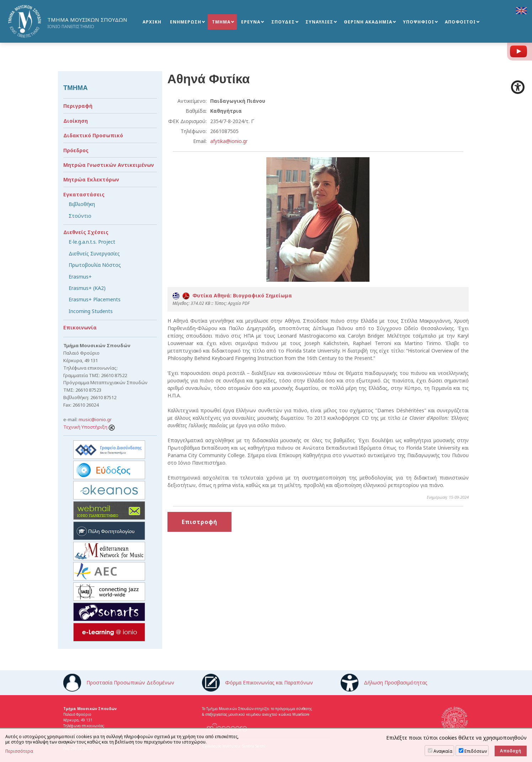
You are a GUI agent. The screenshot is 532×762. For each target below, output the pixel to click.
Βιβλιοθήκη (82, 204)
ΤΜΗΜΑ (221, 22)
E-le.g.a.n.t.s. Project (92, 242)
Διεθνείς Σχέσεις (86, 232)
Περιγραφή (78, 106)
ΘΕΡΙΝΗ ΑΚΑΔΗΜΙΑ (368, 22)
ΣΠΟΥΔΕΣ (283, 22)
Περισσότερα (19, 751)
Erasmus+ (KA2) (87, 288)
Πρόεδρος (76, 150)
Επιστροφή (199, 522)
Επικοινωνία (80, 327)
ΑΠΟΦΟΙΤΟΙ (460, 22)
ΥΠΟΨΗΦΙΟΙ (419, 22)
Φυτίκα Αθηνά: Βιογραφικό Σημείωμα (232, 295)
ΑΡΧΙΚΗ (152, 22)
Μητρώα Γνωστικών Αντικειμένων (109, 165)
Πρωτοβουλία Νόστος (95, 265)
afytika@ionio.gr (229, 141)
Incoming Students (91, 311)
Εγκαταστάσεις (84, 194)
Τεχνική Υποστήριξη (89, 427)
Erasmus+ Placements (95, 299)
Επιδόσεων (476, 751)
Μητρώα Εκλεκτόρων (91, 179)
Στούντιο (80, 216)
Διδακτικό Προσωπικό (93, 135)
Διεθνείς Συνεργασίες (94, 253)
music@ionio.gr (95, 419)
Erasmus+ (80, 277)
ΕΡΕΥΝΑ (251, 22)
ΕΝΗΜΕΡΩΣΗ (186, 22)
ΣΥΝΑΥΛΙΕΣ (319, 22)
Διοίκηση (76, 121)
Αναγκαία (443, 751)
